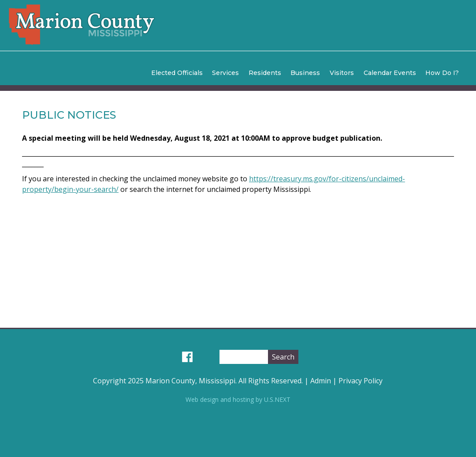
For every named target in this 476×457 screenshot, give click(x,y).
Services (225, 73)
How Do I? (442, 73)
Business (305, 73)
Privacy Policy (361, 381)
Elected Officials (177, 73)
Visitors (342, 73)
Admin (321, 381)
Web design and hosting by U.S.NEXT (238, 399)
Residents (265, 73)
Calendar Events (390, 73)
